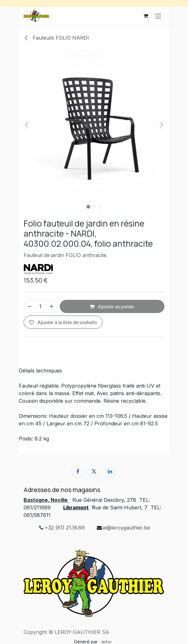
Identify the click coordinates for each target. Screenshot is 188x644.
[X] (94, 471)
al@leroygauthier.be (126, 528)
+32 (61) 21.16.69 (65, 528)
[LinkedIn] (110, 471)
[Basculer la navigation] (158, 16)
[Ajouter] (52, 306)
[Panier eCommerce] (146, 16)
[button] (26, 125)
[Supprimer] (29, 306)
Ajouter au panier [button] (112, 306)
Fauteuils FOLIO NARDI (56, 38)
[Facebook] (78, 471)
